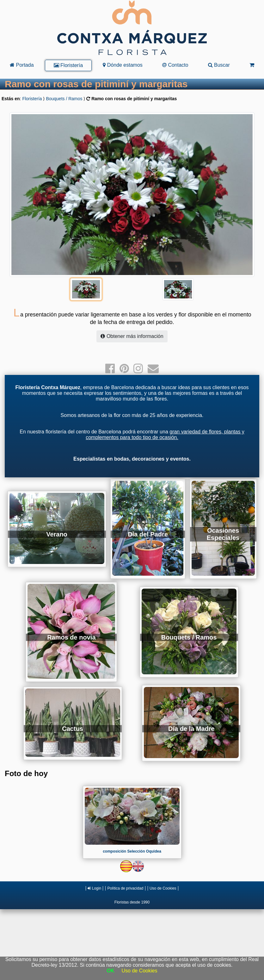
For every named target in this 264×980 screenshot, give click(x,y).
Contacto (175, 65)
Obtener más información (132, 336)
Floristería (68, 65)
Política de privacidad (125, 888)
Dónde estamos (123, 65)
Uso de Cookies (163, 888)
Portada (22, 65)
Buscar (219, 65)
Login (94, 888)
